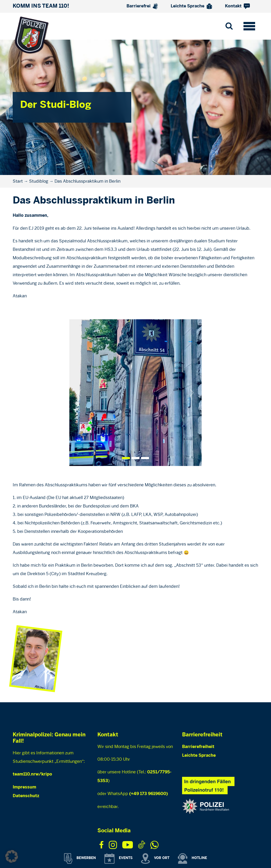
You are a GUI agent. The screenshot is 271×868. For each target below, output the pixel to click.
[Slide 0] (126, 458)
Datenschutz (26, 796)
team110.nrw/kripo (32, 774)
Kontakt (237, 6)
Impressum (24, 787)
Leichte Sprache (191, 6)
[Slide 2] (145, 458)
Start (18, 181)
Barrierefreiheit (198, 747)
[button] (12, 856)
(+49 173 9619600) (148, 794)
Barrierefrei (142, 6)
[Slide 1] (135, 458)
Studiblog (39, 181)
